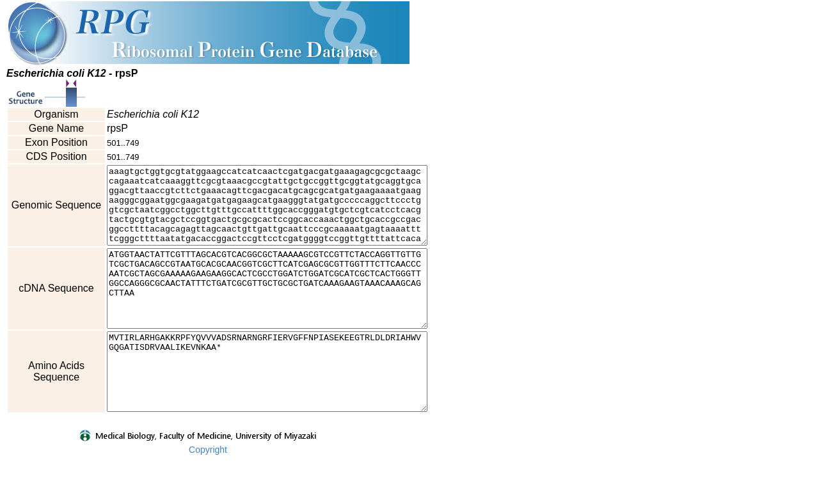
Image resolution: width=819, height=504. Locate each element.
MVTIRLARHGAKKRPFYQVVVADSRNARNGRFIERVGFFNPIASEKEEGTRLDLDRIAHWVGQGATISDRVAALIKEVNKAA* (286, 410)
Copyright (208, 496)
